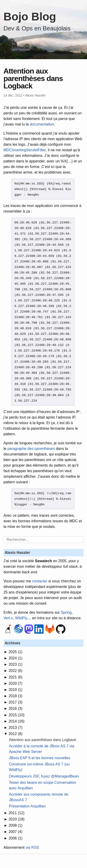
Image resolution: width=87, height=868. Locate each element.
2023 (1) (16, 664)
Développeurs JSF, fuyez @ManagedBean (44, 776)
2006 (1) (16, 838)
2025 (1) (16, 652)
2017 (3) (16, 702)
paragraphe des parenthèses (31, 449)
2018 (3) (16, 696)
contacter (40, 581)
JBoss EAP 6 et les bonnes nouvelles (40, 758)
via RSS (32, 847)
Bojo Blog (30, 17)
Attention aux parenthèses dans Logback (42, 740)
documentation (42, 124)
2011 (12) (17, 813)
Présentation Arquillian (27, 806)
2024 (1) (16, 658)
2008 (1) (16, 825)
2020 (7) (16, 683)
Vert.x (8, 618)
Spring (66, 612)
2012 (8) (16, 734)
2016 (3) (16, 708)
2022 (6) (16, 671)
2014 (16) (17, 721)
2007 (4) (16, 832)
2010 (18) (17, 819)
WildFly (21, 618)
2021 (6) (16, 677)
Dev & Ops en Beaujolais (37, 28)
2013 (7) (16, 728)
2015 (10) (17, 715)
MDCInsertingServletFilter (25, 150)
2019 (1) (16, 690)
